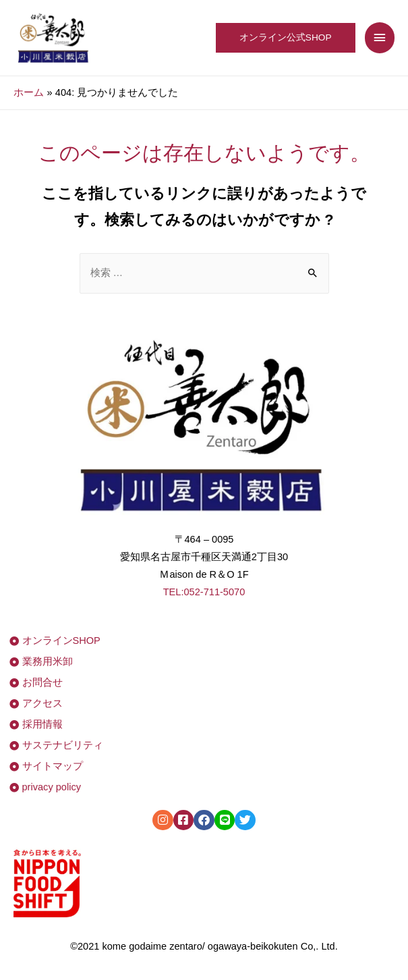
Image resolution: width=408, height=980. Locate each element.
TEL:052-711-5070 (204, 592)
